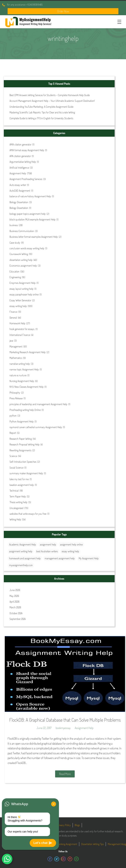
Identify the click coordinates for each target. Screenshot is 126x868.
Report (13, 433)
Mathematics (16, 358)
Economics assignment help (23, 266)
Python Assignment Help (22, 421)
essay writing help (18, 306)
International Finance (20, 335)
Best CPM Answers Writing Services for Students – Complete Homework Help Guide (50, 95)
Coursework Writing (19, 254)
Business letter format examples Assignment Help (34, 237)
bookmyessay (63, 728)
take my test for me (19, 479)
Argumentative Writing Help (23, 162)
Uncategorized (16, 508)
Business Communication (22, 231)
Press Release (16, 398)
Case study (15, 243)
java (11, 340)
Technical (14, 490)
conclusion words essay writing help (27, 248)
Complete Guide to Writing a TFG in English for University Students (41, 118)
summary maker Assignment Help (26, 473)
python (13, 415)
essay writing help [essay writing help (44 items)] (70, 551)
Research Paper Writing (21, 439)
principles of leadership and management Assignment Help (38, 404)
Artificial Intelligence (19, 168)
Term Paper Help (18, 496)
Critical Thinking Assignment (64, 844)
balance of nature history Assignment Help (30, 196)
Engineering (15, 277)
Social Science (16, 468)
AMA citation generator (20, 144)
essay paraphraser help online (24, 294)
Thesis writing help (18, 502)
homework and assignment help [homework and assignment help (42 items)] (25, 558)
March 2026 (15, 607)
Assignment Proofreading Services (26, 179)
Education (14, 271)
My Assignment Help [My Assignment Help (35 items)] (89, 558)
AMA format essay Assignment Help (27, 150)
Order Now (63, 11)
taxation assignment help (22, 485)
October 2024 (16, 613)
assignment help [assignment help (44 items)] (48, 544)
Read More (65, 774)
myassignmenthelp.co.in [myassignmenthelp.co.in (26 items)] (21, 565)
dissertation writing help (21, 260)
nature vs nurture (18, 375)
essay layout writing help (21, 289)
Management (16, 346)
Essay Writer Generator (20, 300)
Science (13, 456)
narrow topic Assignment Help (24, 369)
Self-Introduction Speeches (23, 462)
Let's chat (43, 843)
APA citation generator (20, 156)
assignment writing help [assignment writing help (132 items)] (21, 551)
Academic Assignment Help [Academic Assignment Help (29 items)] (23, 544)
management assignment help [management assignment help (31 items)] (60, 558)
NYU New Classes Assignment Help (27, 387)
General (13, 318)
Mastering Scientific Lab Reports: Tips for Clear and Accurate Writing (42, 112)
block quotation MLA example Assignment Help (32, 219)
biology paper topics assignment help (28, 214)
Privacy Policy (64, 825)
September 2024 (18, 619)
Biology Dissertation (19, 202)
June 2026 (15, 590)
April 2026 (14, 602)
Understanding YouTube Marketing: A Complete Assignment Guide (41, 107)
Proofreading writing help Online (25, 410)
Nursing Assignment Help (22, 381)
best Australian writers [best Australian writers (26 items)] (47, 551)
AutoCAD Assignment (20, 191)
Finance (13, 312)
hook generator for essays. (22, 329)
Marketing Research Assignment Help (28, 352)
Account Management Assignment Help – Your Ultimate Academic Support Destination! (52, 101)
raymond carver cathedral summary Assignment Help (36, 427)
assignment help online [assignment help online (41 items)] (71, 544)
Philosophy (15, 393)
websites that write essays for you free (28, 514)
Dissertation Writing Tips (92, 844)
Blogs (77, 825)
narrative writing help (20, 364)
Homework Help (17, 323)
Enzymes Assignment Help (23, 283)
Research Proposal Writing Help (25, 444)
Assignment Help (18, 173)
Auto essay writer (18, 185)
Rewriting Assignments (20, 450)
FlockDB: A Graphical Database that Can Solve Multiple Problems (65, 720)
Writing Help (15, 519)
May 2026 (14, 596)
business (14, 225)
